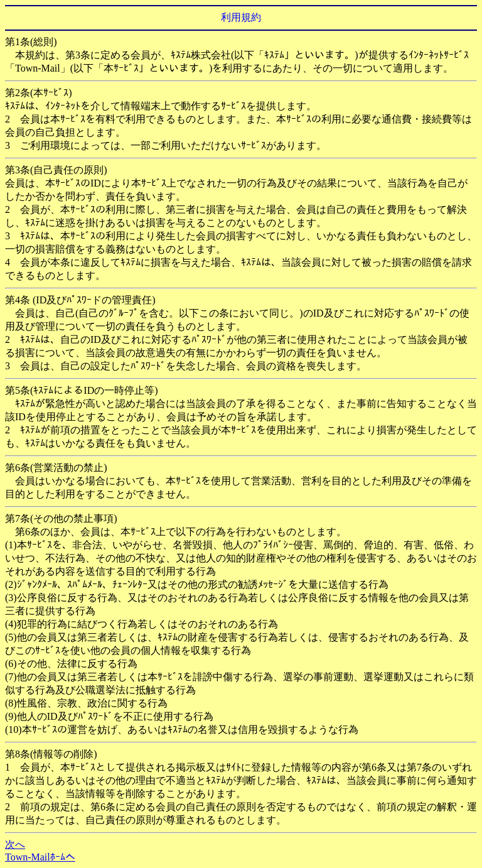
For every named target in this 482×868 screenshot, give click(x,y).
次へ (15, 844)
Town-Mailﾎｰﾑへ (40, 857)
